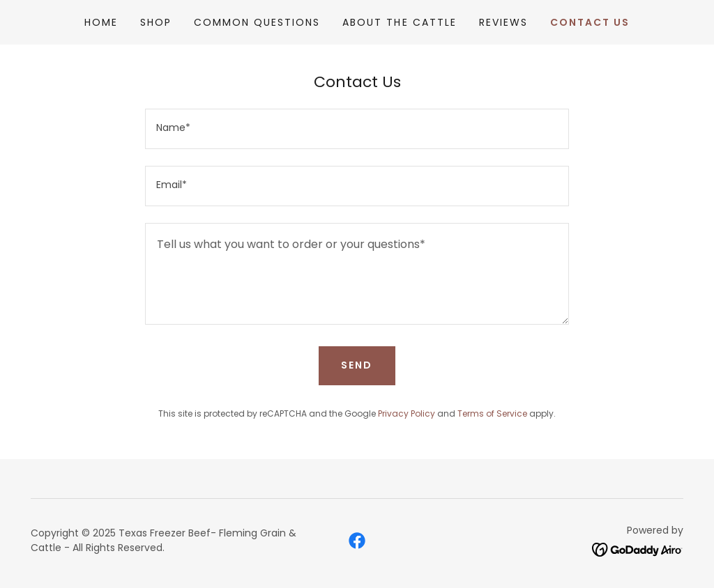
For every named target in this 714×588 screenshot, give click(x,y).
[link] (357, 541)
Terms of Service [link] (492, 413)
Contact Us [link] (590, 22)
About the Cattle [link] (399, 22)
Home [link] (101, 22)
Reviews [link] (503, 22)
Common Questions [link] (257, 22)
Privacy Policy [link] (407, 413)
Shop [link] (156, 22)
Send (357, 365)
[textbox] (357, 129)
